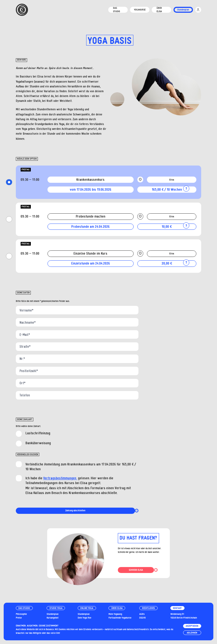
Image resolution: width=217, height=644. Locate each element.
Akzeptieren (192, 626)
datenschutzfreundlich (138, 629)
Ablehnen (192, 633)
